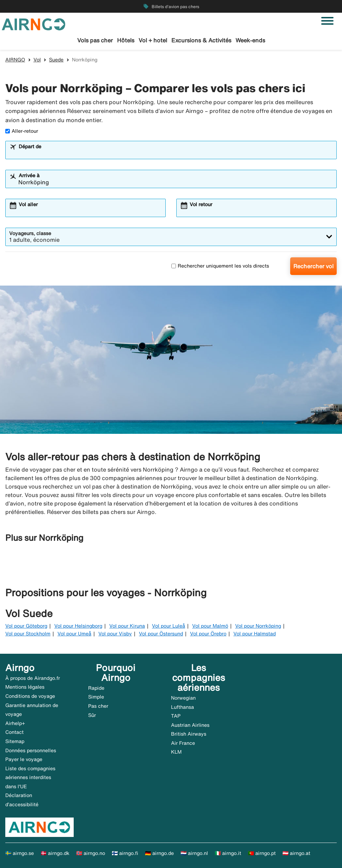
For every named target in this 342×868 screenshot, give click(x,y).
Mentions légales (25, 687)
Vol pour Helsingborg (78, 626)
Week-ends (250, 40)
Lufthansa (182, 707)
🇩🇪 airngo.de (159, 853)
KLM (176, 752)
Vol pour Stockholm (28, 634)
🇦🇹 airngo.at (296, 853)
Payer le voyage (24, 759)
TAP (176, 716)
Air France (183, 743)
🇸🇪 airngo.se (20, 853)
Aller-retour (22, 131)
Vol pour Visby (115, 634)
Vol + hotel (153, 40)
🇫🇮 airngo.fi (125, 853)
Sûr (92, 715)
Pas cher (98, 706)
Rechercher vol (313, 266)
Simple (96, 697)
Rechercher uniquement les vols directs (220, 266)
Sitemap (15, 741)
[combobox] (176, 153)
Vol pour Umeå (74, 634)
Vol (37, 60)
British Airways (189, 734)
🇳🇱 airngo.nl (194, 853)
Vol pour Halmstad (255, 634)
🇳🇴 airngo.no (91, 853)
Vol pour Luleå (169, 626)
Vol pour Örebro (208, 634)
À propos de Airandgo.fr (33, 678)
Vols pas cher (95, 40)
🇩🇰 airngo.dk (55, 853)
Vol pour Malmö (210, 626)
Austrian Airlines (190, 725)
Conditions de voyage (30, 696)
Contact (14, 732)
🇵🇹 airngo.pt (262, 853)
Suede (56, 60)
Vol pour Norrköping (258, 626)
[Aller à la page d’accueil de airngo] (33, 24)
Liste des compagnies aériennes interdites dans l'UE (30, 777)
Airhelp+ (15, 723)
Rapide (96, 688)
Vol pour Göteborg (26, 626)
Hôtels (126, 40)
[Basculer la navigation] (327, 21)
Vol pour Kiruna (127, 626)
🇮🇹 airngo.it (228, 853)
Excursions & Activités (201, 40)
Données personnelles (31, 750)
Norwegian (183, 698)
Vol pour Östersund (161, 634)
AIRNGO (15, 60)
